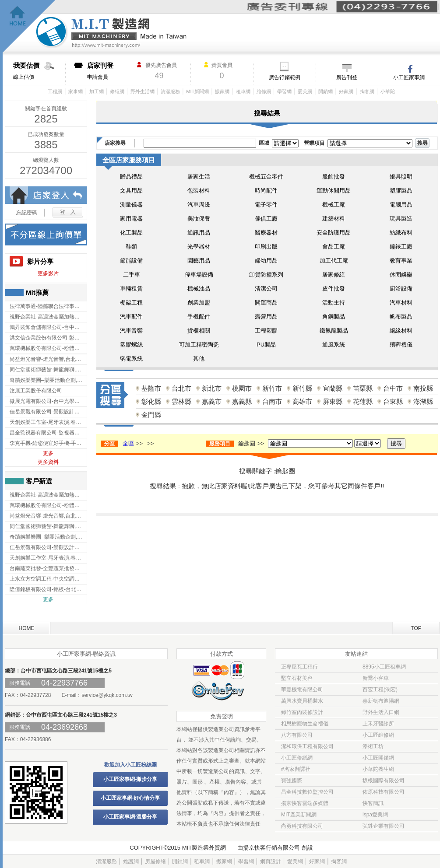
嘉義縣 (242, 401)
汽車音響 (131, 331)
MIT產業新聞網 (299, 815)
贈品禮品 (131, 177)
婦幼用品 (266, 261)
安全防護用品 (334, 233)
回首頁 (29, 26)
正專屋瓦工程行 (299, 667)
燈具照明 (401, 177)
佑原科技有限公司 (384, 792)
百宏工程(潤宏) (380, 689)
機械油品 (199, 289)
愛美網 (305, 91)
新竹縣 (302, 388)
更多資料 (48, 462)
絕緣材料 (401, 331)
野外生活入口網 (381, 712)
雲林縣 (181, 401)
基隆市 (151, 388)
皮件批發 (334, 289)
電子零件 (266, 205)
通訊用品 (199, 233)
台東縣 (393, 401)
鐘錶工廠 (401, 247)
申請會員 (107, 71)
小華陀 (388, 91)
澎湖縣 (423, 401)
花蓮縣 (363, 401)
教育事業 (401, 261)
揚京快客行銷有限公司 (271, 848)
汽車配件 (131, 317)
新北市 (212, 388)
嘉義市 (212, 401)
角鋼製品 (334, 317)
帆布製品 (401, 317)
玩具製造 (401, 219)
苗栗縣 (363, 388)
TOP (416, 628)
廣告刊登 (347, 77)
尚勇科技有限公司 (302, 826)
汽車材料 (401, 303)
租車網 (243, 91)
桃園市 (242, 388)
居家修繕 (334, 275)
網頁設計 (271, 861)
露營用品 (266, 317)
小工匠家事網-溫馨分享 (130, 817)
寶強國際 (292, 780)
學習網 (284, 91)
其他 (199, 359)
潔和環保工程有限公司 (307, 746)
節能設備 (131, 261)
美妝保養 (199, 219)
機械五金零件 (266, 177)
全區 (128, 443)
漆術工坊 (373, 746)
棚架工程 (131, 303)
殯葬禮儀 (401, 345)
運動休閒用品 (334, 191)
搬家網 (222, 91)
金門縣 (151, 415)
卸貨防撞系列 (266, 275)
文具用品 (131, 191)
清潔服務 (170, 91)
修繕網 (117, 91)
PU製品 (266, 345)
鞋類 (131, 247)
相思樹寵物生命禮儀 (305, 724)
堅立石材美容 (297, 678)
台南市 (272, 401)
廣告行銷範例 (285, 77)
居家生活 (199, 177)
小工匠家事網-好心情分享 (130, 798)
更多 (48, 453)
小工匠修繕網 (297, 758)
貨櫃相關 (199, 331)
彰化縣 (151, 401)
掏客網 (367, 91)
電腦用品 (401, 205)
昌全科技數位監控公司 (307, 792)
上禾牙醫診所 (378, 724)
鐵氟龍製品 (334, 331)
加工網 (97, 91)
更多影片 (48, 273)
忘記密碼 (27, 213)
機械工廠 (334, 205)
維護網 (131, 861)
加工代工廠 (334, 261)
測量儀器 (131, 205)
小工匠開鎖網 (378, 758)
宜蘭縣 (333, 388)
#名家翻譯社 (296, 769)
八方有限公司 (297, 735)
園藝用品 (199, 261)
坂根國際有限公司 (384, 780)
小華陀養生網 (378, 769)
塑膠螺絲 (131, 345)
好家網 (346, 91)
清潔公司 (266, 289)
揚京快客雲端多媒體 (305, 803)
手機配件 (199, 317)
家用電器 (131, 219)
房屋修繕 (155, 861)
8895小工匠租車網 (384, 667)
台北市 (181, 388)
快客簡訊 (373, 803)
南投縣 (423, 388)
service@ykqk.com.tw (107, 695)
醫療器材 (266, 233)
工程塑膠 (266, 331)
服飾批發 (334, 177)
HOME (27, 628)
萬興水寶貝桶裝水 (302, 701)
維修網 (264, 91)
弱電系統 (131, 359)
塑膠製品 (401, 191)
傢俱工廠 (266, 219)
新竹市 (272, 388)
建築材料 (334, 219)
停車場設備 (199, 275)
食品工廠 (334, 247)
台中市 (393, 388)
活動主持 (334, 303)
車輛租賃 (131, 289)
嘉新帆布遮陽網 (381, 701)
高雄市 (302, 401)
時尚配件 (266, 191)
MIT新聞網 (197, 91)
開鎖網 (326, 91)
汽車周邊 (199, 205)
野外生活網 (143, 91)
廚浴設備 (401, 289)
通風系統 (334, 345)
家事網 (76, 91)
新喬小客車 (376, 678)
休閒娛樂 (401, 275)
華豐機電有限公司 (302, 689)
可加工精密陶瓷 (199, 345)
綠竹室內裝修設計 (302, 712)
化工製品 (131, 233)
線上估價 (39, 71)
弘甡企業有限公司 (384, 826)
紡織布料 (401, 233)
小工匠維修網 (378, 735)
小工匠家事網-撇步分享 (130, 779)
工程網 (55, 91)
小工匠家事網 (409, 77)
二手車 (132, 275)
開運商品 (266, 303)
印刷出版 (266, 247)
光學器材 (199, 247)
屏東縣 (333, 401)
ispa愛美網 (375, 815)
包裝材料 (199, 191)
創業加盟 (199, 303)
